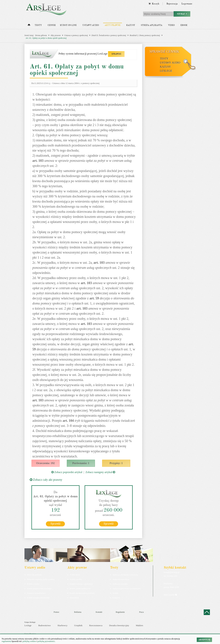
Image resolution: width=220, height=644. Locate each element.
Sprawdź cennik (165, 51)
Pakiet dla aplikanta (34, 575)
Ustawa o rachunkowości (36, 593)
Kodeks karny (75, 575)
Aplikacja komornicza (121, 579)
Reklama (78, 612)
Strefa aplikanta (152, 25)
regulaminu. (7, 641)
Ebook (184, 25)
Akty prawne (113, 25)
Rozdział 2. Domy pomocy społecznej (145, 35)
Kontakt (99, 612)
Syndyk (116, 593)
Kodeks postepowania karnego (38, 597)
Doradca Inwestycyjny (119, 625)
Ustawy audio (91, 25)
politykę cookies (29, 641)
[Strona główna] (29, 26)
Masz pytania (170, 595)
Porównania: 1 (81, 463)
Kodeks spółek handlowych (80, 588)
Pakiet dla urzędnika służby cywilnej (41, 579)
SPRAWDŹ (116, 54)
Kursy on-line (68, 25)
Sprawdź (55, 524)
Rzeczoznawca (96, 625)
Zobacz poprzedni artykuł (67, 472)
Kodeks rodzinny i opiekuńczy (81, 584)
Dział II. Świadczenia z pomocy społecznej (109, 35)
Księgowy (116, 597)
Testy (38, 25)
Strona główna (41, 35)
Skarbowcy (62, 625)
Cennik (52, 25)
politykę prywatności (46, 641)
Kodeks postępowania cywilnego (39, 588)
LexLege (166, 71)
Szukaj (182, 14)
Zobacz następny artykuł (100, 472)
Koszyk (154, 4)
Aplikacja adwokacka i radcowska (125, 575)
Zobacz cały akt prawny (46, 480)
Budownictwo (44, 625)
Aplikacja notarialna (120, 584)
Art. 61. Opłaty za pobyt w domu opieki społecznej (46, 38)
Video (171, 25)
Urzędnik (78, 625)
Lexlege (28, 625)
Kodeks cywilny (33, 584)
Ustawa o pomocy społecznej (76, 35)
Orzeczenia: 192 (46, 463)
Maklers (140, 625)
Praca (141, 612)
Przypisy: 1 (116, 463)
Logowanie (187, 4)
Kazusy (131, 25)
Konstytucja (74, 597)
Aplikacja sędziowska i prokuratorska (127, 588)
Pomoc (56, 612)
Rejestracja (172, 4)
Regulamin (120, 612)
